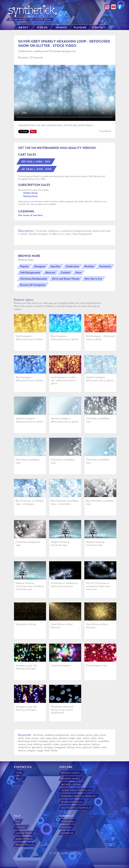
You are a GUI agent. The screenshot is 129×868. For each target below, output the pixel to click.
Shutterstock (30, 196)
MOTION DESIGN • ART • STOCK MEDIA (30, 20)
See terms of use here (30, 215)
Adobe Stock (30, 193)
